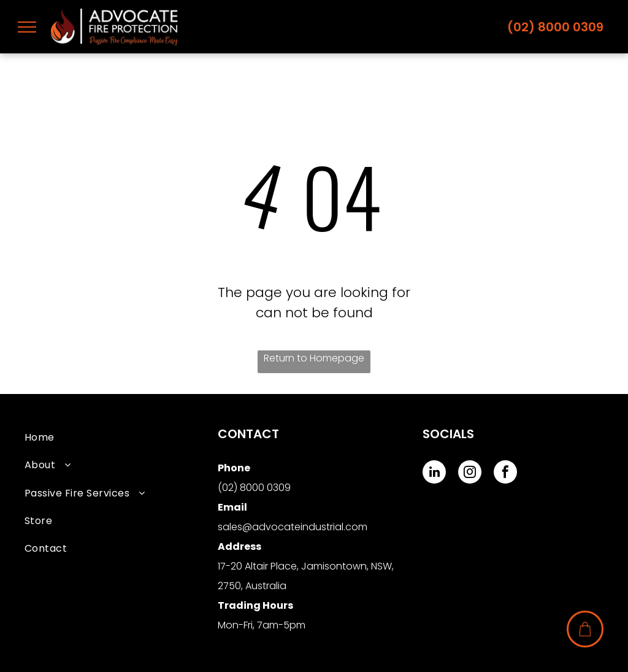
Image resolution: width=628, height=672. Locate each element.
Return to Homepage (314, 358)
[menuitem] (121, 437)
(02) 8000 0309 (555, 27)
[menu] (27, 27)
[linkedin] (434, 473)
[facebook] (505, 473)
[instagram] (470, 473)
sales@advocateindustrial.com (293, 527)
